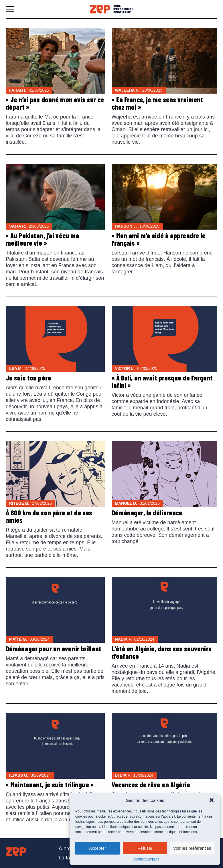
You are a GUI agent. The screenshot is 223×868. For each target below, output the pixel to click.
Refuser (145, 848)
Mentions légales (146, 859)
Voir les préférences (192, 848)
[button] (212, 800)
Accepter (97, 848)
